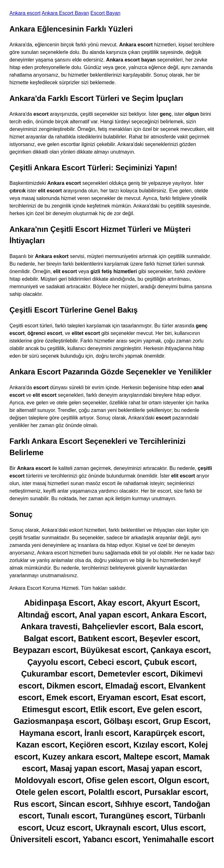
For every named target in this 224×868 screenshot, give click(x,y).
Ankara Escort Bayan (65, 13)
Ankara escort (25, 13)
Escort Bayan (105, 13)
